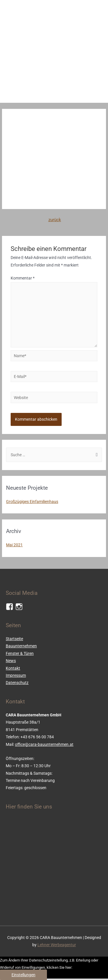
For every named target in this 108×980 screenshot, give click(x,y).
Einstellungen (23, 975)
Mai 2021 (14, 545)
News (11, 661)
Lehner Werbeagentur (57, 945)
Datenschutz (17, 683)
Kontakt (13, 668)
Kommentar (23, 278)
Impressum (16, 675)
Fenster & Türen (20, 653)
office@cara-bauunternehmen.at (44, 744)
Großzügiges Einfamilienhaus (32, 502)
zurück (55, 220)
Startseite (14, 639)
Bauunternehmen (21, 646)
